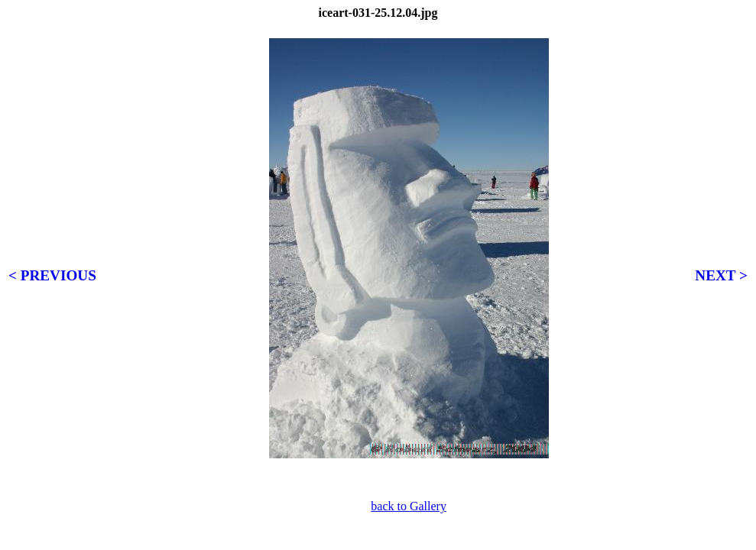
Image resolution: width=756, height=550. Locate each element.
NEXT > (721, 275)
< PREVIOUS (52, 275)
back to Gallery (409, 506)
